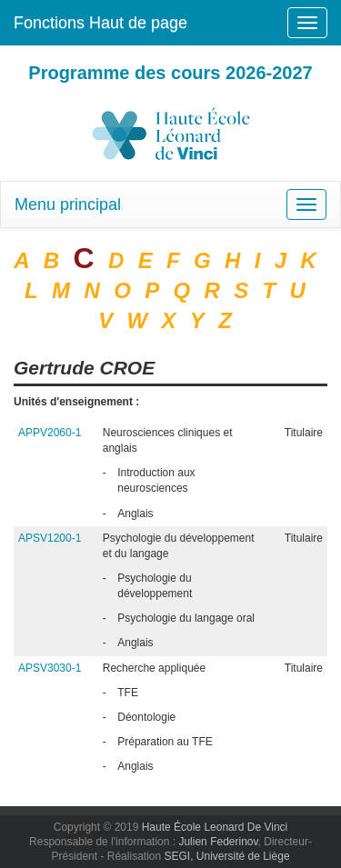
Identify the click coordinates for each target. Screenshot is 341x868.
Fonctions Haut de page (100, 23)
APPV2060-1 (50, 433)
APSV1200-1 (50, 538)
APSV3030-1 (50, 668)
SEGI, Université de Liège (226, 856)
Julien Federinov (218, 842)
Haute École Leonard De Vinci (215, 827)
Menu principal (68, 205)
